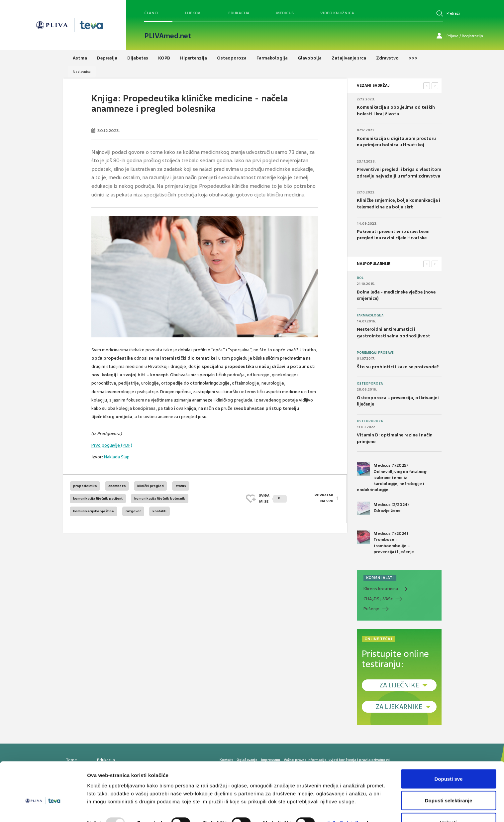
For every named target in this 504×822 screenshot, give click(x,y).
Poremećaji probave (375, 353)
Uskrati (449, 804)
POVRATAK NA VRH (324, 498)
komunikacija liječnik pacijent (98, 498)
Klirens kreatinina (381, 589)
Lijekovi (193, 13)
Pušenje (371, 609)
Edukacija (239, 13)
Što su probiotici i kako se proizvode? (398, 367)
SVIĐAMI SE (273, 498)
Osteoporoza (370, 384)
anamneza (117, 486)
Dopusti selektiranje (449, 783)
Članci (151, 13)
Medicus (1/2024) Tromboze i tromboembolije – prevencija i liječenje (385, 542)
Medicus (285, 13)
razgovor (133, 511)
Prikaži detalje (344, 805)
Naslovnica (82, 72)
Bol (360, 278)
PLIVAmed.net (168, 36)
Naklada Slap (117, 457)
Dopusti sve (448, 761)
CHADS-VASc (378, 599)
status (181, 486)
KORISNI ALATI (380, 578)
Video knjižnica (337, 13)
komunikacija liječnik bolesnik (160, 498)
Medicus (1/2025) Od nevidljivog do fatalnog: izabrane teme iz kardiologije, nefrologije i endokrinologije (392, 477)
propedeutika (85, 486)
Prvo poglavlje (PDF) (112, 445)
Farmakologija (370, 315)
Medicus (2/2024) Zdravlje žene (383, 508)
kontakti (159, 511)
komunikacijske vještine (94, 511)
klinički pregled (151, 486)
